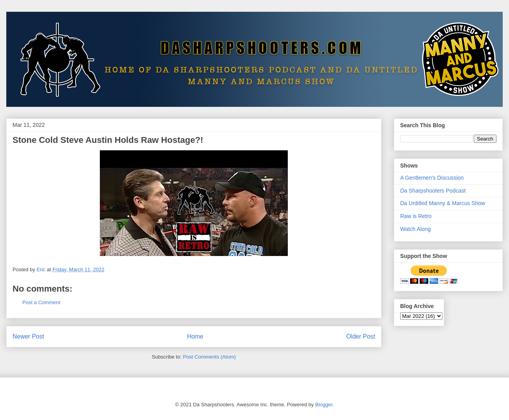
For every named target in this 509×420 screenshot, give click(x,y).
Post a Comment (41, 302)
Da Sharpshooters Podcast (433, 191)
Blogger (324, 405)
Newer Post (28, 336)
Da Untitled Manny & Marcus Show (443, 203)
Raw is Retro (416, 216)
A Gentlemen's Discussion (432, 178)
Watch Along (415, 229)
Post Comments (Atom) (209, 357)
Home (195, 336)
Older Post (361, 336)
